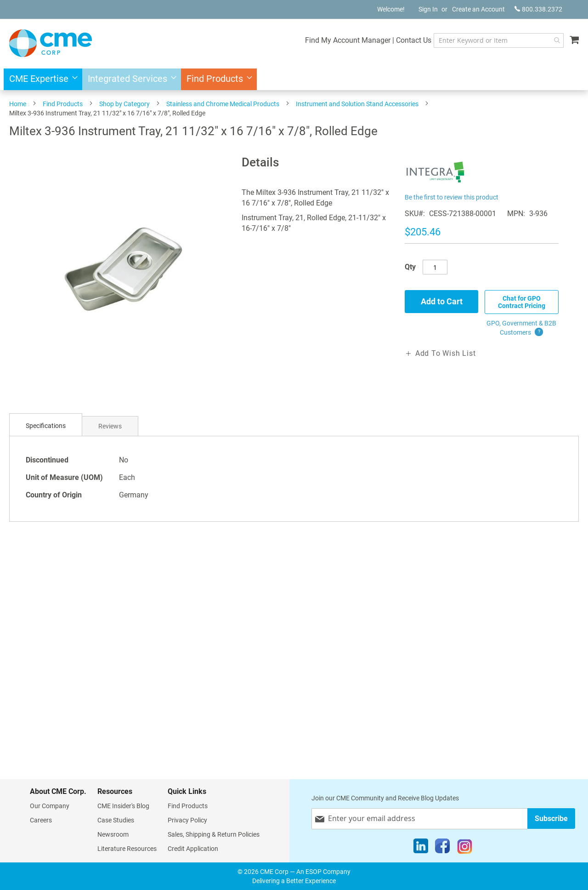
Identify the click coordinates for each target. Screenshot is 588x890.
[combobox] (499, 40)
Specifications (46, 426)
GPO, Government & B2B (521, 328)
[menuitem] (41, 79)
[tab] (46, 426)
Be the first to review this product (452, 197)
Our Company (50, 806)
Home (18, 104)
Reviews (110, 426)
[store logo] (51, 43)
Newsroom (113, 834)
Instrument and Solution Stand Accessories (357, 104)
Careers (41, 820)
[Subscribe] (551, 819)
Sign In (428, 9)
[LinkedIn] (421, 848)
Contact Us (414, 40)
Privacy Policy (187, 820)
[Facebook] (442, 848)
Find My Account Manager (348, 40)
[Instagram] (465, 848)
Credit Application (193, 849)
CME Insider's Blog (123, 806)
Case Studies (116, 820)
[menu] (294, 79)
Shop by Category (124, 104)
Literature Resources (127, 849)
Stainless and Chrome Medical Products (223, 104)
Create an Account (478, 9)
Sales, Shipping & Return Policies (214, 834)
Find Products (63, 104)
